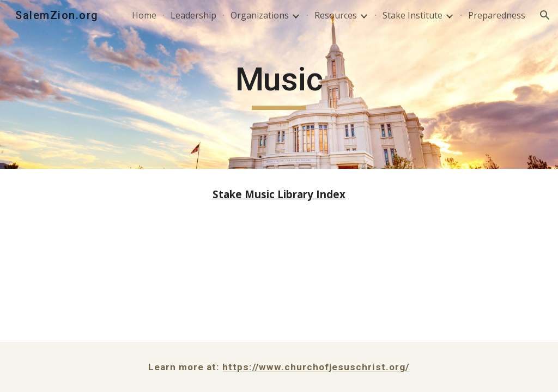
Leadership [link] (193, 15)
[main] (279, 84)
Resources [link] (336, 15)
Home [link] (144, 15)
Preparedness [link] (497, 15)
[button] (545, 15)
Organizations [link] (260, 15)
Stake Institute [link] (413, 15)
